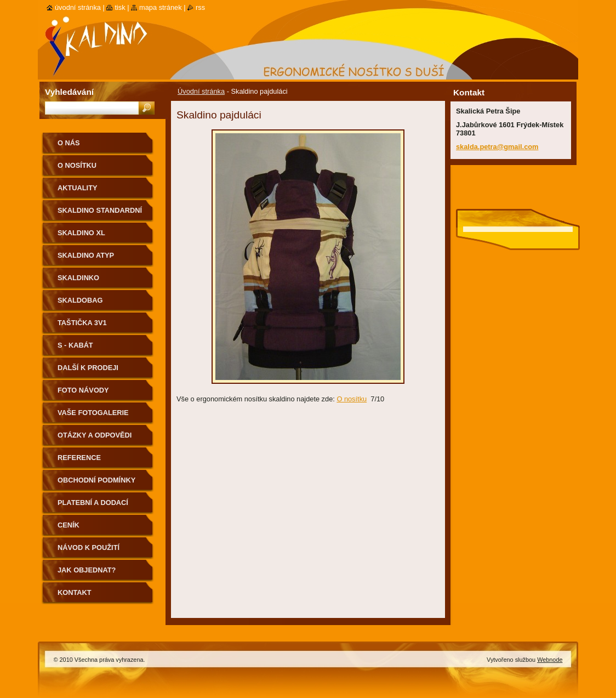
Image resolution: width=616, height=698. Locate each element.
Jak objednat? (87, 570)
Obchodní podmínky (96, 480)
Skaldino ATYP (86, 255)
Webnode (550, 660)
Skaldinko (78, 278)
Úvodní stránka (201, 91)
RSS (200, 7)
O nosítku (352, 399)
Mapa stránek (161, 7)
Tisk (120, 7)
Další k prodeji (88, 368)
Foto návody (83, 390)
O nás (69, 143)
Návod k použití (89, 547)
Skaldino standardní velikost (100, 214)
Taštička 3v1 (82, 323)
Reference (79, 458)
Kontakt (75, 592)
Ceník (69, 525)
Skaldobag (80, 300)
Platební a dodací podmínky (93, 506)
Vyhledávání (69, 92)
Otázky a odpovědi (95, 435)
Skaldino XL (81, 233)
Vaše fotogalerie (93, 413)
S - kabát (75, 345)
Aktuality (78, 188)
